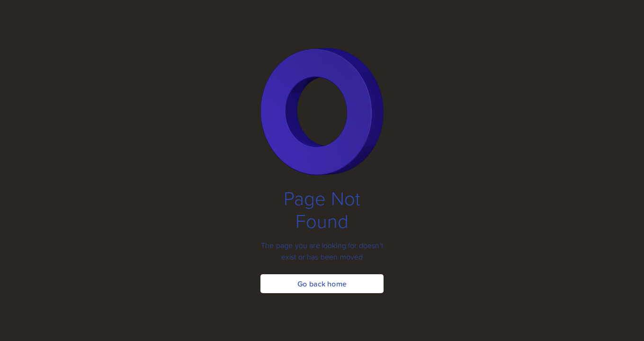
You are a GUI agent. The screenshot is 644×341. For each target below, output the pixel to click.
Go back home (322, 284)
